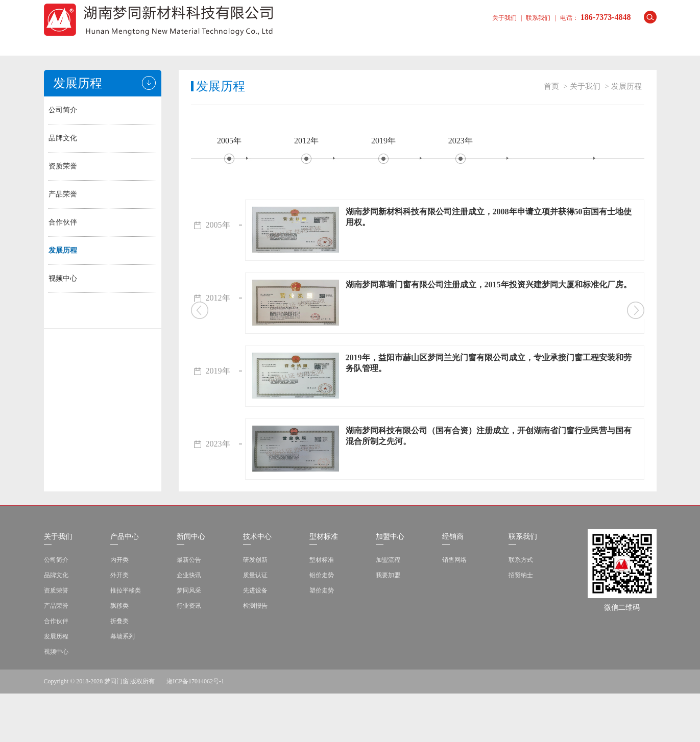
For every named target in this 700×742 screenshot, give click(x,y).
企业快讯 (189, 624)
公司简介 (63, 110)
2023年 (461, 141)
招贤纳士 (521, 624)
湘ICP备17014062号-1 (195, 730)
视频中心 (63, 278)
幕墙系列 (123, 685)
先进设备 (255, 639)
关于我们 (504, 18)
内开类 (119, 608)
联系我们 (538, 18)
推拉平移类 (126, 639)
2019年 (383, 141)
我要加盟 (388, 624)
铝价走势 (322, 624)
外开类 (119, 624)
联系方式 (521, 608)
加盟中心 (442, 43)
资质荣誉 (63, 166)
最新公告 (189, 608)
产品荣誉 (63, 194)
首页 (75, 43)
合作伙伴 (63, 222)
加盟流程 (388, 608)
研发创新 (255, 608)
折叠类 (119, 670)
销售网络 (454, 608)
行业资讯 (189, 654)
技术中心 (320, 43)
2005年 (229, 141)
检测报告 (255, 654)
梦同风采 (189, 639)
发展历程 (63, 250)
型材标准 (381, 43)
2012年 (306, 141)
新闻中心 (258, 43)
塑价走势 (322, 639)
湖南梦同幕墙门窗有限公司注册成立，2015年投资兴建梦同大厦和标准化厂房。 (489, 285)
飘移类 (119, 654)
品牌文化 (63, 138)
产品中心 (197, 43)
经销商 (503, 43)
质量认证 (255, 624)
